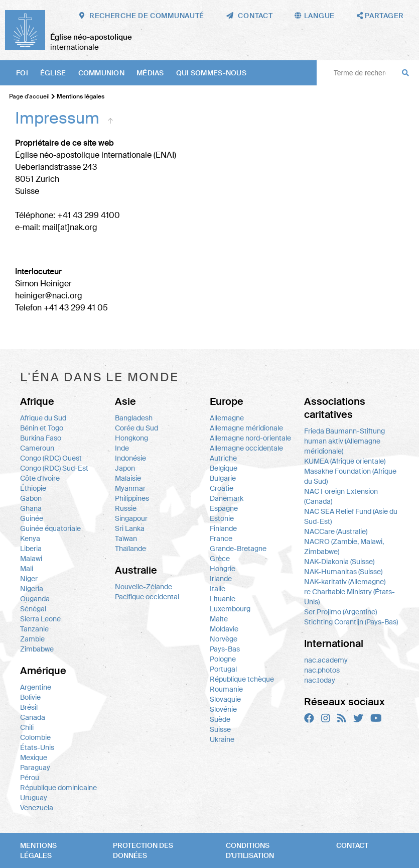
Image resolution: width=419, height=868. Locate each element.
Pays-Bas (225, 649)
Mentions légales (38, 850)
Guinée (32, 518)
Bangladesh (134, 418)
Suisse (220, 729)
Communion (102, 73)
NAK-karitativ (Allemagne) (345, 582)
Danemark (227, 498)
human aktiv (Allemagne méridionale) (342, 446)
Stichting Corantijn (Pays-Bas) (351, 622)
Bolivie (30, 697)
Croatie (222, 488)
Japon (125, 468)
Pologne (223, 659)
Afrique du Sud (43, 418)
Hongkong (131, 438)
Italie (218, 589)
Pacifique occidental (147, 597)
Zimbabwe (37, 649)
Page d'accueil (29, 96)
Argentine (36, 687)
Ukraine (222, 739)
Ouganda (35, 599)
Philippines (132, 498)
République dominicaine (58, 788)
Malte (219, 619)
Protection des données (143, 850)
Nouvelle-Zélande (144, 587)
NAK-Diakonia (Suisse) (339, 562)
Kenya (30, 538)
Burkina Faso (41, 438)
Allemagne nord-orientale (250, 438)
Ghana (31, 508)
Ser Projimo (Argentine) (340, 612)
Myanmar (130, 488)
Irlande (221, 579)
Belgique (224, 468)
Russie (126, 508)
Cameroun (37, 448)
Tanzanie (34, 629)
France (221, 538)
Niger (29, 579)
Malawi (31, 559)
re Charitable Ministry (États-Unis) (350, 597)
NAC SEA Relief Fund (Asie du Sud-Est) (351, 516)
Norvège (224, 639)
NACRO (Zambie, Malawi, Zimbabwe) (344, 547)
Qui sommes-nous (211, 73)
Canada (33, 717)
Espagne (224, 508)
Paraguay (35, 768)
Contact (352, 845)
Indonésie (130, 458)
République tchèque (242, 679)
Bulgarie (223, 478)
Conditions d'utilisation (250, 850)
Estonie (222, 518)
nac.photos (322, 670)
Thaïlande (130, 549)
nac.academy (326, 660)
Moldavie (224, 629)
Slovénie (223, 709)
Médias (150, 73)
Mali (27, 569)
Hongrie (223, 569)
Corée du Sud (136, 428)
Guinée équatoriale (50, 528)
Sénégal (33, 609)
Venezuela (37, 808)
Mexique (34, 757)
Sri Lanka (130, 528)
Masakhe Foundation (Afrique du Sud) (350, 476)
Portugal (223, 669)
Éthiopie (33, 488)
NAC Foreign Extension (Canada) (341, 496)
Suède (220, 719)
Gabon (31, 498)
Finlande (223, 528)
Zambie (32, 639)
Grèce (220, 559)
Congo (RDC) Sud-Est (54, 468)
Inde (122, 448)
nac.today (320, 680)
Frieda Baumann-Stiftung (344, 431)
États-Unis (37, 747)
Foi (22, 73)
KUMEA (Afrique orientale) (345, 461)
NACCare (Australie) (336, 531)
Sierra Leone (40, 619)
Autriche (223, 458)
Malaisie (128, 478)
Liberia (31, 549)
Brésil (29, 707)
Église (53, 73)
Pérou (30, 778)
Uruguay (34, 798)
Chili (27, 727)
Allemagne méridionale (246, 428)
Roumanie (226, 689)
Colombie (35, 737)
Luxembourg (230, 609)
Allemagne (227, 418)
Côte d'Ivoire (40, 478)
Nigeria (32, 589)
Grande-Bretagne (238, 549)
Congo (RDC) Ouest (51, 458)
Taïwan (126, 538)
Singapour (131, 518)
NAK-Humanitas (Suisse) (343, 572)
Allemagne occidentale (246, 448)
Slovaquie (225, 699)
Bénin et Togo (42, 428)
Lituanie (223, 599)
